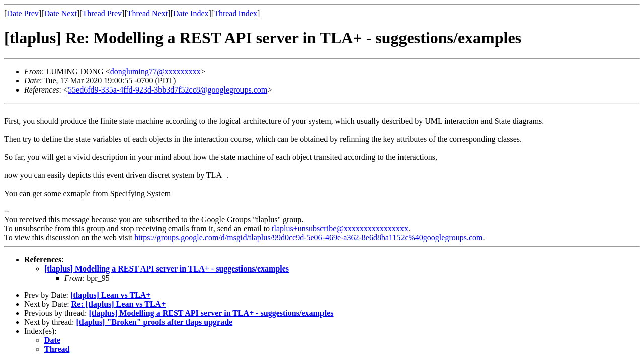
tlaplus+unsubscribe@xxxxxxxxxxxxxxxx (340, 229)
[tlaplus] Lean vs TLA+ (111, 295)
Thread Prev (102, 13)
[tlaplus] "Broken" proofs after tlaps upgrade (155, 322)
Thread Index (235, 13)
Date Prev (23, 13)
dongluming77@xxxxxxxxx (155, 72)
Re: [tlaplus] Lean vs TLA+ (119, 304)
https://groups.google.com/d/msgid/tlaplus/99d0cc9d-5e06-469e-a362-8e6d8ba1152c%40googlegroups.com (308, 238)
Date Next (61, 13)
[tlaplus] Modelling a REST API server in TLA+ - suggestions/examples (167, 269)
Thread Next (147, 13)
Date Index (191, 13)
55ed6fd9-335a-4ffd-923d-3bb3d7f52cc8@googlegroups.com (168, 90)
